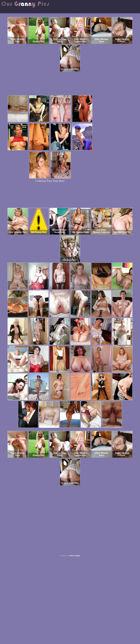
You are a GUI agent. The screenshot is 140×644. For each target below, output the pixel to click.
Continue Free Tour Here (50, 181)
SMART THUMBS (75, 556)
